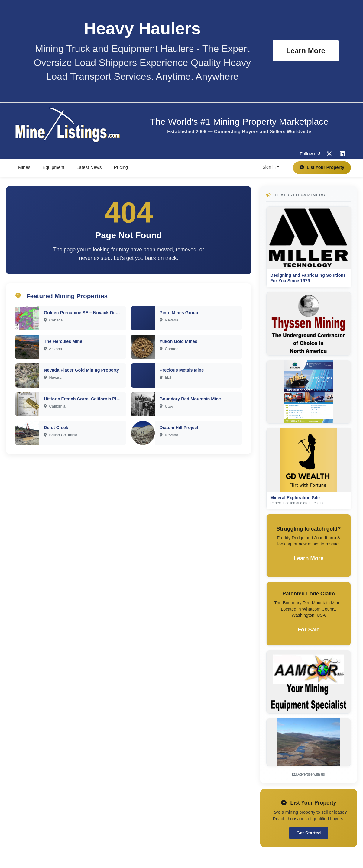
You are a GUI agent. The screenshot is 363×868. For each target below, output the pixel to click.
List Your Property (322, 167)
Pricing (121, 167)
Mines (24, 167)
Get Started (309, 833)
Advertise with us (308, 774)
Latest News (89, 167)
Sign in (269, 167)
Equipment (54, 167)
